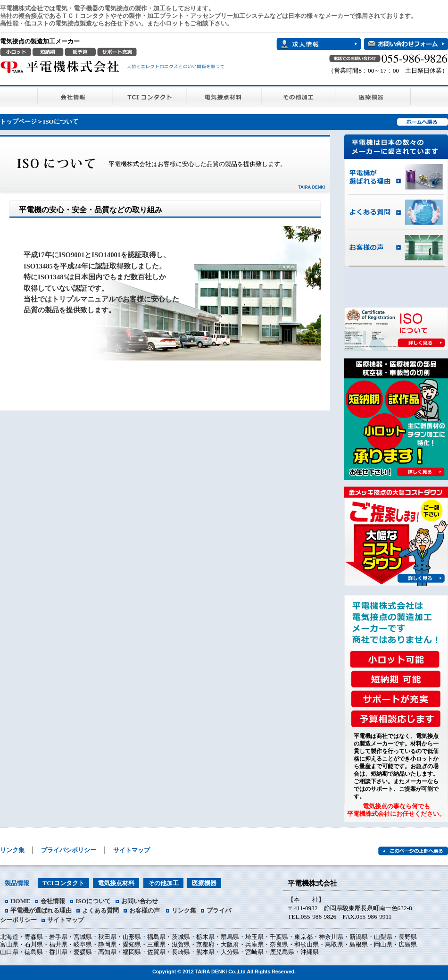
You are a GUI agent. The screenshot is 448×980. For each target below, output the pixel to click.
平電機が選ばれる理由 (396, 177)
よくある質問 (396, 213)
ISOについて (93, 901)
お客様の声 (396, 248)
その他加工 (299, 96)
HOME (20, 901)
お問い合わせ (140, 901)
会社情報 (75, 96)
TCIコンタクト (150, 96)
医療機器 (373, 96)
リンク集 (12, 850)
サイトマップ (132, 850)
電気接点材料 (224, 96)
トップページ (18, 121)
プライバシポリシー (69, 850)
